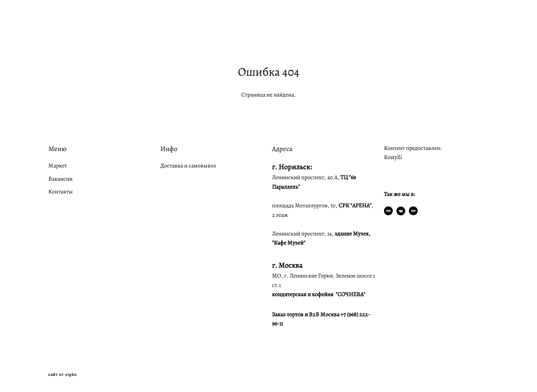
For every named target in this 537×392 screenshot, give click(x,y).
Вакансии (60, 179)
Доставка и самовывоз (188, 166)
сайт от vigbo (63, 375)
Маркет (58, 166)
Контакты (61, 192)
